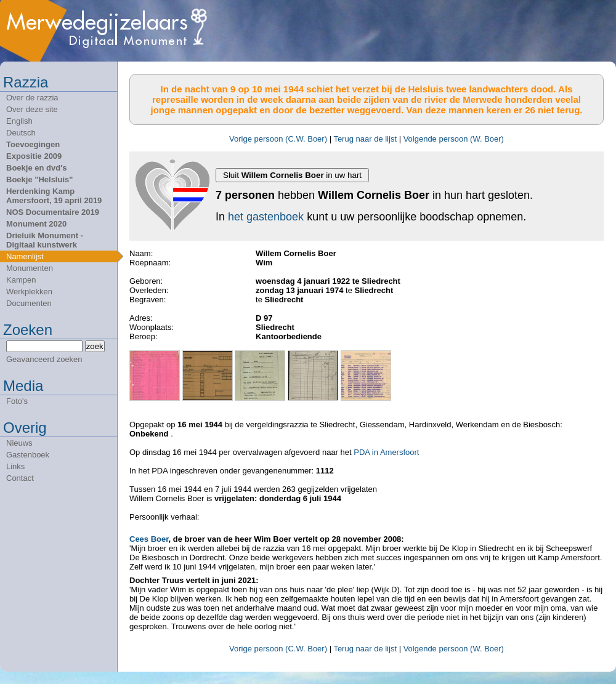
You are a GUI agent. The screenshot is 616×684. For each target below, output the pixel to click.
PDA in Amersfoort (386, 452)
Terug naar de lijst (365, 139)
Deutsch (21, 133)
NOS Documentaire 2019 (53, 212)
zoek (95, 346)
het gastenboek (266, 217)
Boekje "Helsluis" (39, 179)
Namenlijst (25, 256)
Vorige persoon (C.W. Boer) (278, 139)
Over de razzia (32, 98)
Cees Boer (149, 539)
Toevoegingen (33, 144)
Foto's (17, 401)
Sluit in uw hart (292, 175)
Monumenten (30, 268)
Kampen (21, 280)
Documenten (29, 303)
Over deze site (32, 109)
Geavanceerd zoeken (44, 359)
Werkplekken (29, 292)
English (19, 121)
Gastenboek (28, 455)
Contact (20, 478)
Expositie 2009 (34, 156)
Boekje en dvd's (36, 168)
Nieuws (19, 443)
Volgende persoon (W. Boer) (454, 139)
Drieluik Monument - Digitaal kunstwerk (45, 240)
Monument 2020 (36, 224)
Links (15, 466)
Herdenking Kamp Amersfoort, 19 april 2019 (54, 196)
